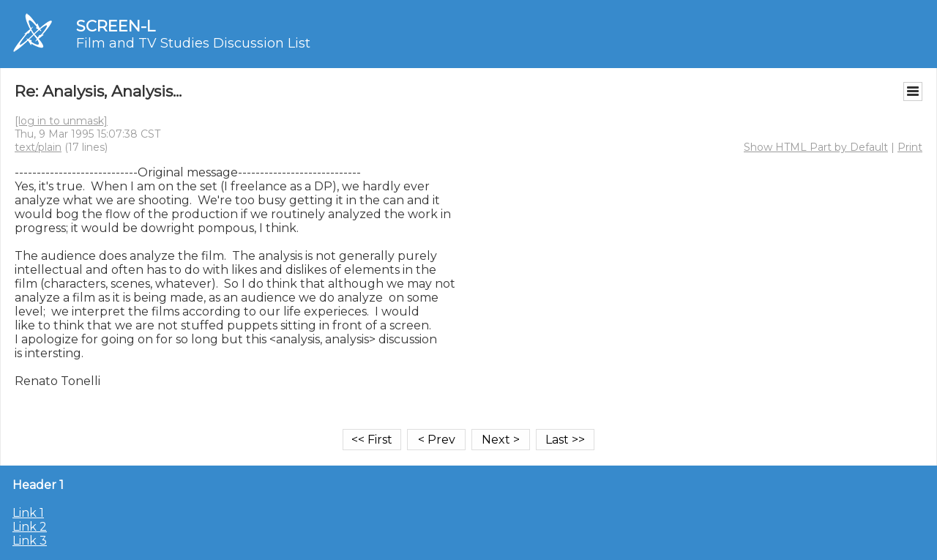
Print (910, 147)
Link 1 (28, 513)
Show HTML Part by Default (816, 147)
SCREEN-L (116, 26)
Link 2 (30, 527)
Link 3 (30, 541)
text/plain (38, 147)
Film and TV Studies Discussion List (193, 43)
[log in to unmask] (61, 121)
